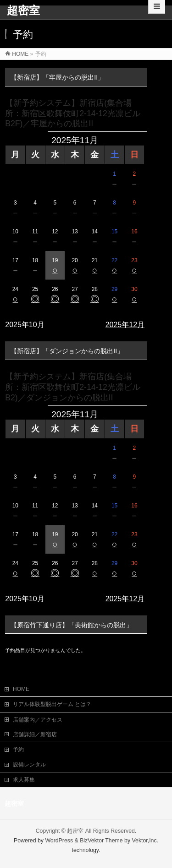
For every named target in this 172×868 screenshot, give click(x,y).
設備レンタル (29, 764)
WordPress (59, 840)
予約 (18, 749)
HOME (21, 688)
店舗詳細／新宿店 (35, 733)
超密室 (23, 10)
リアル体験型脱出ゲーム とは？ (52, 703)
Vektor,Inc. (145, 840)
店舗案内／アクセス (38, 719)
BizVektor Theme (101, 840)
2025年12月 (125, 325)
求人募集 (24, 779)
